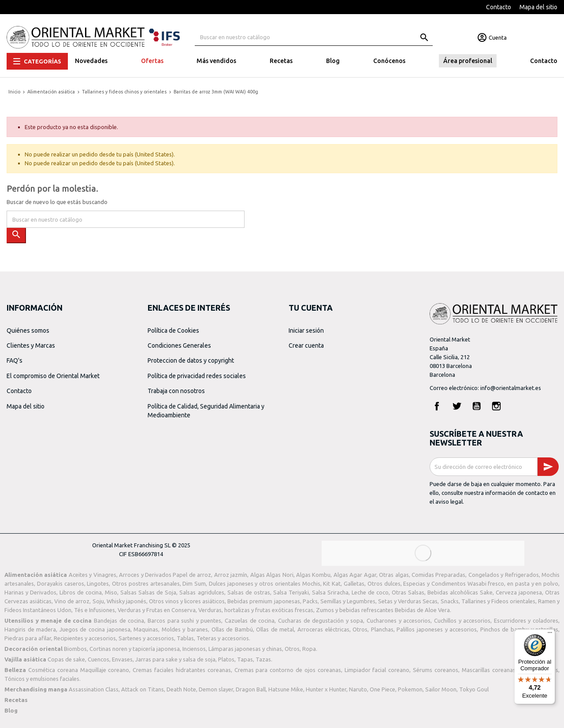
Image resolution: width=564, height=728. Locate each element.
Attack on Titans (143, 689)
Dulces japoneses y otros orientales (255, 583)
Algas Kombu (313, 575)
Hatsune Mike (286, 689)
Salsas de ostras (249, 592)
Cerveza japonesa (519, 592)
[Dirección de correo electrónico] (484, 467)
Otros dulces (384, 583)
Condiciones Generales (179, 345)
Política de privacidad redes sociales (197, 376)
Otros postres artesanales (146, 583)
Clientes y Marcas (31, 345)
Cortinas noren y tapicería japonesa (135, 649)
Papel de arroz (192, 575)
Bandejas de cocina (119, 620)
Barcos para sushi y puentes (184, 620)
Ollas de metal (275, 629)
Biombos (75, 649)
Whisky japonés (126, 601)
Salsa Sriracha (330, 592)
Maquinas (146, 629)
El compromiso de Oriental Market (53, 376)
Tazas (263, 659)
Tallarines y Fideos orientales (498, 601)
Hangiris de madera (30, 629)
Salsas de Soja (157, 592)
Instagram (497, 406)
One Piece (382, 689)
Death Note (181, 689)
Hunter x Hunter (326, 689)
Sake (486, 592)
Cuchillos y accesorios (462, 620)
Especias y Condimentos (434, 583)
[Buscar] (314, 37)
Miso (111, 592)
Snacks (450, 601)
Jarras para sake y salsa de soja (175, 659)
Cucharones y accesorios (399, 620)
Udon (64, 610)
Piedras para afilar (28, 638)
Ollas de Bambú (232, 629)
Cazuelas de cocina (250, 620)
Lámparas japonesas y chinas (245, 649)
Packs (310, 601)
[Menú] (550, 635)
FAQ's (15, 360)
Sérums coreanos (436, 670)
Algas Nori (280, 575)
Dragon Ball (251, 689)
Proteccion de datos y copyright (191, 360)
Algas (258, 575)
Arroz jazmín (231, 575)
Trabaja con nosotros (176, 391)
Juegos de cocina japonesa (95, 629)
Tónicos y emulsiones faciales (42, 679)
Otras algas (394, 575)
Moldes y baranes (185, 629)
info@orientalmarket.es (511, 388)
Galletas (354, 583)
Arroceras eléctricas (323, 629)
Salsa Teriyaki (291, 592)
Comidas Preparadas (438, 575)
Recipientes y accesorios (85, 638)
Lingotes (98, 583)
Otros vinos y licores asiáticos (187, 601)
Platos (226, 659)
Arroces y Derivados (145, 575)
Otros (360, 629)
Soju (98, 601)
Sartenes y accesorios (146, 638)
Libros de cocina (81, 592)
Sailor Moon (441, 689)
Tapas (245, 659)
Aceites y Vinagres (93, 575)
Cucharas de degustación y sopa (321, 620)
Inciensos (194, 649)
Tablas (185, 638)
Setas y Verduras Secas (408, 601)
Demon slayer (216, 689)
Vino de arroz (72, 601)
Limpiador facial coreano (377, 670)
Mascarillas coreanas (489, 670)
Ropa (309, 649)
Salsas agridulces (202, 592)
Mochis (311, 583)
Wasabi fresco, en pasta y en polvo (513, 583)
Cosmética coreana (53, 670)
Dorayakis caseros (61, 583)
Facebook (437, 406)
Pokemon (410, 689)
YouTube (477, 406)
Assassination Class (94, 689)
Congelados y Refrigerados (504, 575)
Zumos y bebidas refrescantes (355, 610)
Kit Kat (332, 583)
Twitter (457, 406)
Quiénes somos (28, 331)
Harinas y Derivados (30, 592)
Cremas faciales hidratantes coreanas (182, 670)
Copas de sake (66, 659)
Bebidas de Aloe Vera (422, 610)
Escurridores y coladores (526, 620)
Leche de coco (370, 592)
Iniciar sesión (306, 331)
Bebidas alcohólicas (453, 592)
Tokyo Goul (474, 689)
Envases (122, 659)
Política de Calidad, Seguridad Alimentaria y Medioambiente (206, 411)
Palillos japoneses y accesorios (437, 629)
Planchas (382, 629)
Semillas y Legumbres (348, 601)
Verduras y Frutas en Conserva (157, 610)
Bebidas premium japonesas (263, 601)
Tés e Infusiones (95, 610)
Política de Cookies (173, 331)
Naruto (358, 689)
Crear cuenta (306, 345)
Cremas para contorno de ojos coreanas (288, 670)
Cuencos (98, 659)
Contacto (499, 7)
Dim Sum (194, 583)
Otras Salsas (408, 592)
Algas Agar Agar (355, 575)
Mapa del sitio (538, 7)
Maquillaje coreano (105, 670)
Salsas (128, 592)
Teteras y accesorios (223, 638)
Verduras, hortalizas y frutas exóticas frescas (256, 610)
